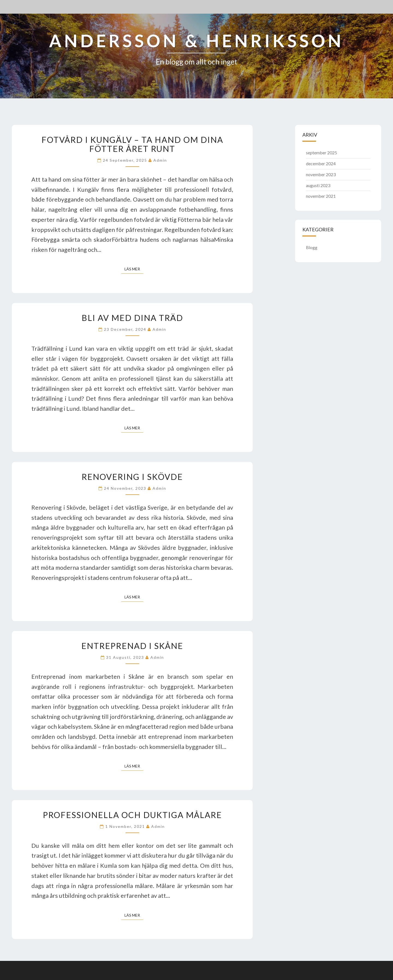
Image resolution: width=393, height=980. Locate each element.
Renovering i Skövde (132, 477)
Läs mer (134, 269)
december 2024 (321, 163)
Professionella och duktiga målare (132, 815)
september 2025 (321, 153)
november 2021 (321, 196)
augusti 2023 (318, 185)
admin (160, 160)
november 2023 (321, 174)
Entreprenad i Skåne (132, 646)
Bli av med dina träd (132, 318)
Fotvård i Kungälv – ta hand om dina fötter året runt (132, 144)
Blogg (312, 247)
